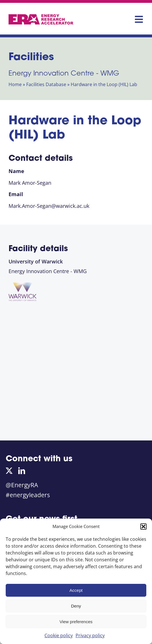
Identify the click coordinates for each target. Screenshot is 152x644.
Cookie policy (59, 635)
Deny (76, 606)
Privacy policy (90, 635)
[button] (143, 527)
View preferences (76, 622)
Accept (76, 590)
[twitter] (9, 471)
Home (15, 84)
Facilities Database (46, 84)
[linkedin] (22, 471)
